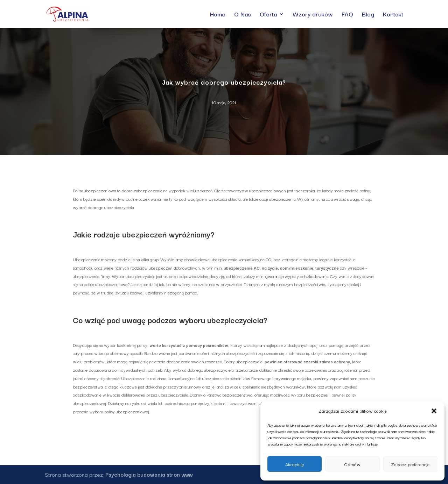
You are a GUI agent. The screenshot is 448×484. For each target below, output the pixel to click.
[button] (434, 411)
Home (218, 15)
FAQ (347, 15)
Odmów (352, 464)
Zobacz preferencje (410, 464)
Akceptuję (295, 464)
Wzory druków (313, 15)
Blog (368, 15)
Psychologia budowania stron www (149, 474)
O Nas (243, 15)
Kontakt (393, 15)
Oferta (268, 15)
